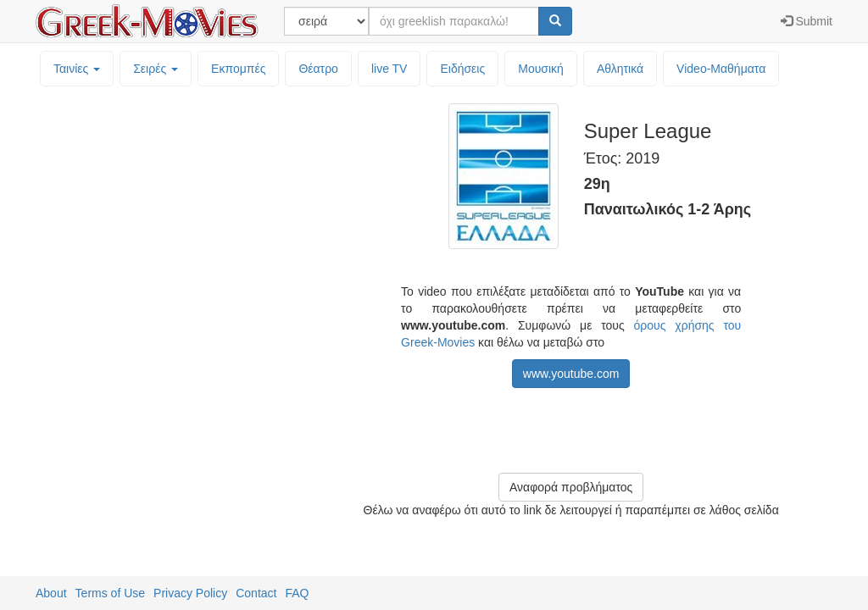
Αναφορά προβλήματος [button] (571, 487)
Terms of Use (110, 593)
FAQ (297, 593)
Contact (256, 593)
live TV (389, 69)
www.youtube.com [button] (571, 374)
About (51, 593)
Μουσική (541, 69)
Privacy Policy (190, 593)
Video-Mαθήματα (721, 69)
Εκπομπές (238, 69)
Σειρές (156, 69)
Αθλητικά (620, 69)
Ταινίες (77, 69)
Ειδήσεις (462, 69)
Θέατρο (318, 69)
